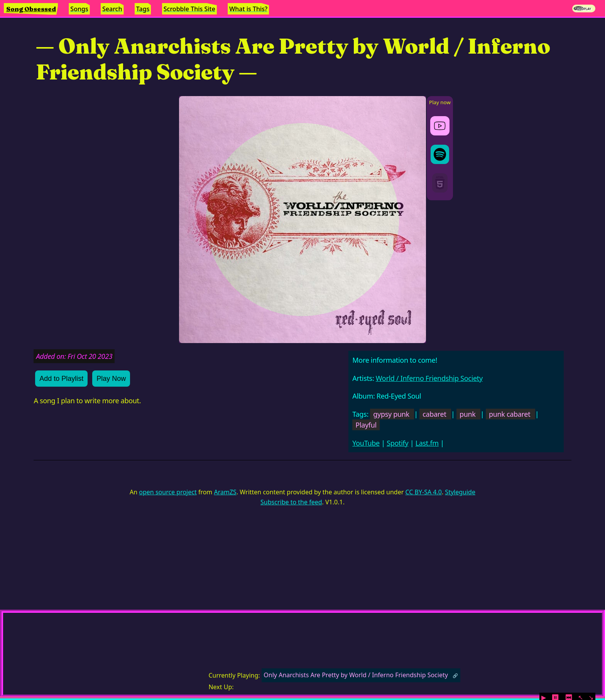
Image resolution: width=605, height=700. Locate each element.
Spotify (397, 443)
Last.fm (427, 443)
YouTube (366, 443)
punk (468, 414)
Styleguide (460, 492)
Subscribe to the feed (291, 502)
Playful (366, 425)
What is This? (248, 9)
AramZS (225, 492)
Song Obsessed (31, 9)
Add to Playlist (61, 379)
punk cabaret (510, 414)
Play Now (111, 379)
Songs (79, 9)
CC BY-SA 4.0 (423, 492)
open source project (168, 492)
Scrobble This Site (189, 9)
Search (112, 9)
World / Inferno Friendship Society (429, 378)
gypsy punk (391, 414)
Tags (143, 9)
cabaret (434, 414)
